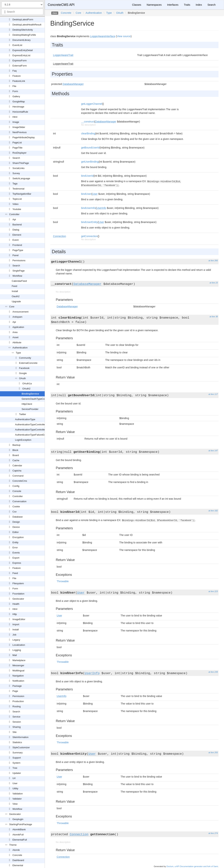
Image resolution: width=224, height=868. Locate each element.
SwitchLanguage (21, 178)
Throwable (63, 581)
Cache (16, 460)
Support (17, 758)
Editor (16, 532)
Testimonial (18, 189)
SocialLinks (18, 168)
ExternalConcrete (28, 363)
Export (16, 558)
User (15, 783)
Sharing (17, 727)
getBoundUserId (90, 148)
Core (12, 307)
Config (16, 486)
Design (16, 522)
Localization (19, 645)
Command (18, 476)
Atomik (16, 850)
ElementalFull (20, 840)
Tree (15, 768)
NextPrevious (20, 132)
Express (17, 563)
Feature (17, 76)
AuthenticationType (25, 419)
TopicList (17, 199)
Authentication (20, 348)
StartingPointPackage (21, 824)
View (15, 804)
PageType (18, 250)
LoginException (23, 440)
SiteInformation (20, 737)
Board (16, 455)
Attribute (17, 342)
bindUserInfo (88, 208)
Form (15, 91)
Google (23, 373)
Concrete (17, 855)
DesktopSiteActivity (23, 30)
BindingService (30, 394)
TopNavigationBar (22, 194)
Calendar (17, 465)
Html (15, 117)
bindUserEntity (89, 222)
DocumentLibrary (22, 40)
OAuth (22, 378)
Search (16, 158)
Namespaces (154, 5)
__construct (88, 122)
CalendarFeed (19, 281)
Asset (15, 337)
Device (16, 527)
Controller (14, 214)
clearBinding (88, 133)
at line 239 (213, 672)
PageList (17, 143)
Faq (14, 71)
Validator (17, 799)
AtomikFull (18, 835)
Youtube (17, 209)
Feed (14, 286)
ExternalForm (20, 66)
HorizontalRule (20, 112)
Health (16, 604)
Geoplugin (18, 819)
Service (16, 717)
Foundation (18, 594)
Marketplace (19, 660)
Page (15, 691)
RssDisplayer (20, 153)
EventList (17, 45)
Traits (187, 5)
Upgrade (16, 301)
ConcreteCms (20, 481)
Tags (15, 184)
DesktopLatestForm (23, 19)
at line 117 (213, 394)
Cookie (16, 507)
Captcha (17, 471)
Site (14, 732)
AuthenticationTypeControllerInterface (35, 430)
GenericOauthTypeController (37, 399)
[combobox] (22, 12)
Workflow (17, 276)
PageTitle (17, 148)
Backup (16, 445)
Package (17, 686)
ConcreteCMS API (61, 5)
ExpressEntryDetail (23, 50)
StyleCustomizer (21, 747)
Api (14, 219)
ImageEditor (19, 619)
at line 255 (213, 752)
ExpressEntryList (21, 55)
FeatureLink (19, 81)
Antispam (17, 317)
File (14, 86)
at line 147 (213, 451)
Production (18, 701)
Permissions (19, 260)
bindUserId (87, 176)
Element (17, 235)
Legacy (16, 640)
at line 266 (213, 261)
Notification (18, 681)
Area (15, 332)
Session (17, 722)
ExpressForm (20, 61)
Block (15, 450)
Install (15, 291)
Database (18, 517)
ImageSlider (19, 127)
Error (15, 548)
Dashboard (18, 860)
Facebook (24, 368)
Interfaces (173, 5)
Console (17, 491)
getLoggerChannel (92, 104)
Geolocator (18, 599)
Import (16, 624)
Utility (15, 788)
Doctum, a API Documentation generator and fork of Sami (192, 866)
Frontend (17, 245)
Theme (13, 845)
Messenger (18, 665)
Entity (15, 542)
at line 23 (214, 283)
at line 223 (213, 591)
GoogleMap (19, 102)
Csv (14, 512)
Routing (17, 706)
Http (15, 614)
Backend (17, 225)
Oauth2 (16, 296)
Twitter (23, 414)
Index (199, 5)
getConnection (89, 236)
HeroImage (18, 107)
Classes (137, 5)
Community (25, 358)
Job (14, 635)
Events (16, 553)
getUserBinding (90, 162)
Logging (17, 650)
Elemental (18, 865)
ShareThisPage (21, 163)
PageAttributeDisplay (24, 137)
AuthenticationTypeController (30, 424)
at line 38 (214, 317)
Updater (17, 773)
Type (18, 353)
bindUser (86, 194)
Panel (15, 255)
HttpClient (27, 404)
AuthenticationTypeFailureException (34, 435)
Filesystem (18, 583)
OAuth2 (26, 389)
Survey (16, 173)
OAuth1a (27, 383)
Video (15, 204)
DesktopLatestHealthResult (27, 25)
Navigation (18, 676)
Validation (18, 794)
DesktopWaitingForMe (24, 35)
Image (16, 122)
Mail (15, 655)
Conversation (20, 501)
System (16, 763)
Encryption (18, 537)
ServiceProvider (30, 409)
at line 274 (213, 833)
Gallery (16, 96)
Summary (18, 753)
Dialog (16, 230)
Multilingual (18, 671)
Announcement (20, 312)
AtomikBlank (19, 829)
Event (15, 240)
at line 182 (213, 511)
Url (14, 778)
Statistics (17, 742)
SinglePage (19, 271)
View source (124, 36)
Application (18, 327)
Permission (18, 696)
